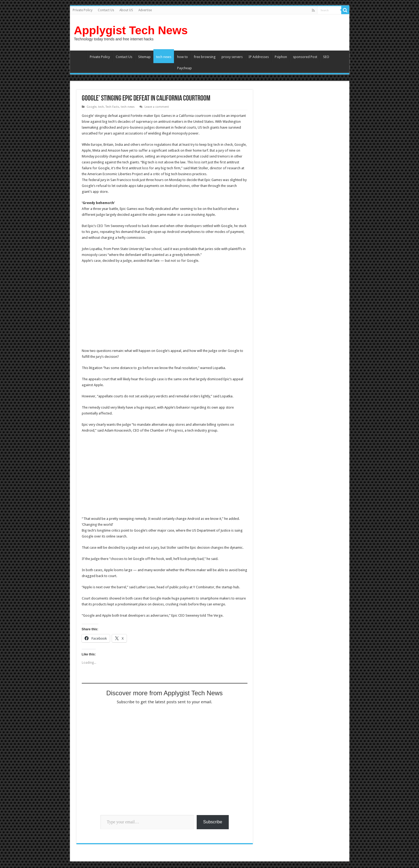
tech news (164, 57)
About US (126, 10)
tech (101, 107)
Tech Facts (112, 107)
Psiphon (281, 57)
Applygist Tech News (131, 30)
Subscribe (213, 822)
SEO (326, 57)
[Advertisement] (127, 306)
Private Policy (83, 10)
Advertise (145, 10)
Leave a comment (157, 107)
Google (92, 107)
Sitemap (144, 57)
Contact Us (106, 10)
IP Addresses (259, 57)
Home (80, 56)
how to (183, 57)
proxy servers (232, 57)
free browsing (205, 57)
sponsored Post (305, 57)
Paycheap (185, 68)
